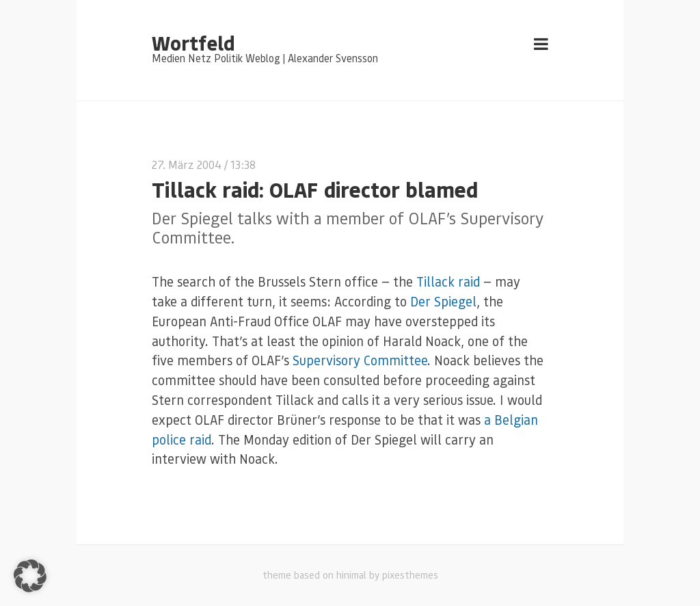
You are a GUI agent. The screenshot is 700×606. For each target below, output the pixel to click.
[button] (30, 576)
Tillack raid (448, 281)
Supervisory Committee (360, 360)
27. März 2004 (187, 164)
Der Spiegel (443, 301)
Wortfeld (193, 42)
